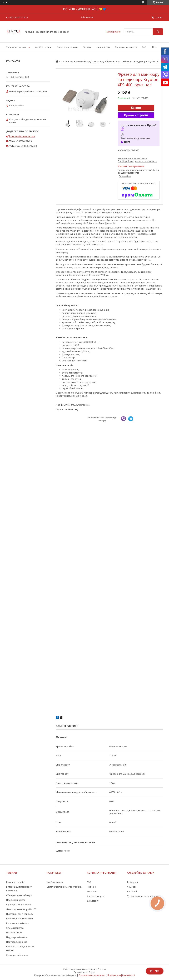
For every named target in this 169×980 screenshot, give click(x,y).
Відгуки (87, 47)
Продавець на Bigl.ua (84, 972)
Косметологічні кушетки (19, 919)
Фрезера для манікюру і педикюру (84, 61)
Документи (93, 901)
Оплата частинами (67, 47)
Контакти (92, 891)
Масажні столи (14, 933)
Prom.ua (102, 969)
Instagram (133, 882)
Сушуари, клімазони (17, 955)
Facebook (132, 891)
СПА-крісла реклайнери (19, 895)
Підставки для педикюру (20, 914)
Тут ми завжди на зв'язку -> (142, 896)
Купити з (136, 115)
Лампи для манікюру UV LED (21, 909)
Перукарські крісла (17, 942)
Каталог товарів (15, 882)
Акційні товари (43, 47)
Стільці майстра (15, 928)
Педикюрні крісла (16, 900)
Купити (136, 108)
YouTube (132, 887)
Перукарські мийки (17, 937)
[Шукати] (158, 32)
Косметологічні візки (18, 923)
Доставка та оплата (126, 47)
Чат (155, 971)
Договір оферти (96, 896)
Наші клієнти (103, 47)
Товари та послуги (16, 47)
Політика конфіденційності (121, 975)
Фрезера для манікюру (19, 905)
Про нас (91, 887)
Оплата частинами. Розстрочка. (64, 887)
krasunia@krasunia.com (22, 136)
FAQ (144, 47)
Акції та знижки (55, 882)
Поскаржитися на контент (92, 975)
